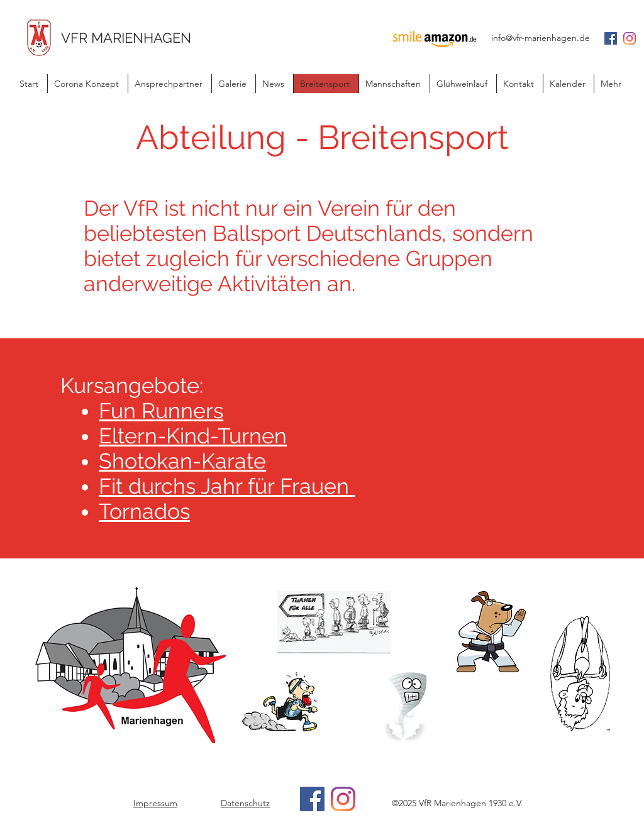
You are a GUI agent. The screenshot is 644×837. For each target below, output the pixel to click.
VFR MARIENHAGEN (126, 38)
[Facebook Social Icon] (611, 38)
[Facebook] (312, 799)
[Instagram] (630, 38)
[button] (274, 84)
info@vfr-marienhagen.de (541, 38)
